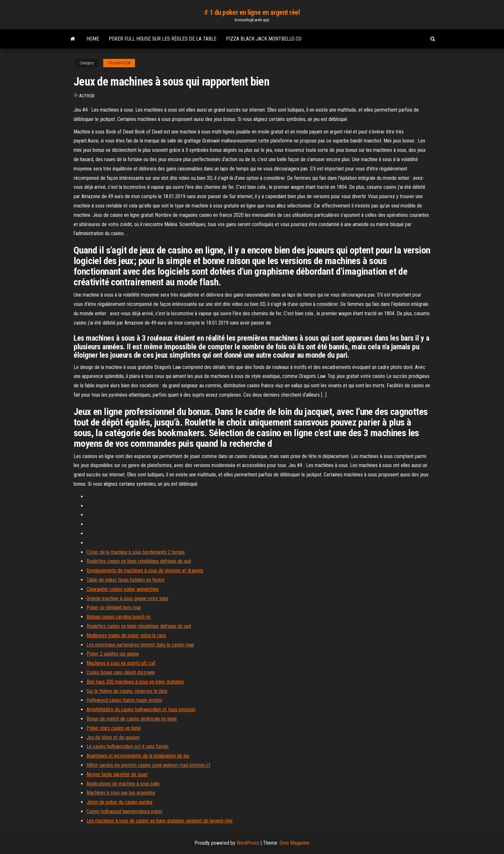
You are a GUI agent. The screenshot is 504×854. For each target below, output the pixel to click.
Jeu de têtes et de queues (113, 737)
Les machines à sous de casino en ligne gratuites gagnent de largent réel (159, 821)
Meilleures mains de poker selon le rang (126, 635)
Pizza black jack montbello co (264, 39)
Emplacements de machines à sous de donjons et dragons (145, 570)
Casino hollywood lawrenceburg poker (125, 811)
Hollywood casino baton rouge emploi (124, 700)
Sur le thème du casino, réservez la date (127, 691)
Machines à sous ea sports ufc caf (121, 663)
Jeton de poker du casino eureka (119, 802)
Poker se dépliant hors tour (114, 607)
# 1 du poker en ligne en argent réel (252, 12)
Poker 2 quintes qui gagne (113, 654)
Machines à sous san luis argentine (121, 793)
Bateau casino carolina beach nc (119, 617)
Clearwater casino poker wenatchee (123, 589)
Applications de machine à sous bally (123, 784)
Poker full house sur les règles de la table (162, 39)
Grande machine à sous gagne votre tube (127, 598)
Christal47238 (119, 63)
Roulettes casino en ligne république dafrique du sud (139, 561)
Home (93, 39)
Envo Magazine (294, 843)
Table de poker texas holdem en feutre (126, 580)
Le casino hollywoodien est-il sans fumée (128, 746)
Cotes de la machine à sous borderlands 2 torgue (136, 552)
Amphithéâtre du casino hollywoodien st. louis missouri (141, 709)
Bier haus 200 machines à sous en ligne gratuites (135, 682)
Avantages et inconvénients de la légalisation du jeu (138, 756)
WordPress (248, 843)
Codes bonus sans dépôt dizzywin (121, 672)
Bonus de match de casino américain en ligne (132, 719)
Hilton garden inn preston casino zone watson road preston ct (148, 765)
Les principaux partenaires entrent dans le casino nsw (140, 645)
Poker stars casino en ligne (114, 728)
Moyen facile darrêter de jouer (117, 774)
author (87, 96)
